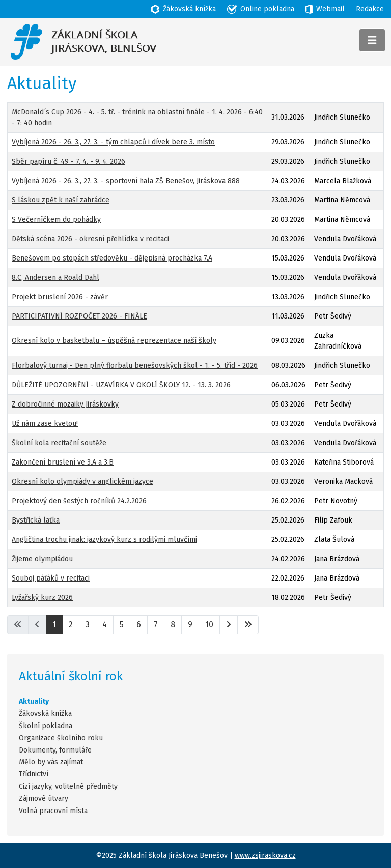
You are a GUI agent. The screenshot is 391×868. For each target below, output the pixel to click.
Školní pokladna (46, 726)
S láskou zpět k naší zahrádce (61, 200)
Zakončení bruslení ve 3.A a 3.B (63, 462)
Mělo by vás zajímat (51, 762)
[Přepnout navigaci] (372, 40)
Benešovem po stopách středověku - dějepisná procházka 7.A (112, 258)
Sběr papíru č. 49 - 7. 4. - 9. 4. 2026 (68, 162)
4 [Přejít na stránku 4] (105, 625)
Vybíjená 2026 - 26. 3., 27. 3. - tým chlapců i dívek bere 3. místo (113, 142)
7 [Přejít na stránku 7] (156, 625)
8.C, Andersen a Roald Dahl (55, 278)
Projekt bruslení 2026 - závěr (60, 297)
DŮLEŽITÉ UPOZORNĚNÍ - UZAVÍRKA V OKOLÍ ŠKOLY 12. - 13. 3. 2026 (121, 385)
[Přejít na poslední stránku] (248, 625)
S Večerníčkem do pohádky (56, 220)
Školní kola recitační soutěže (59, 443)
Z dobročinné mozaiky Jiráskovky (65, 404)
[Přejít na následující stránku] (229, 625)
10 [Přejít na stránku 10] (209, 625)
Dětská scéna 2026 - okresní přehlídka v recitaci (90, 239)
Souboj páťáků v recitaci (51, 578)
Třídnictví (34, 774)
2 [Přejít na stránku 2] (71, 625)
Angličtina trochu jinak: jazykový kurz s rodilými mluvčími (104, 540)
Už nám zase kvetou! (45, 424)
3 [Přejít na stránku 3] (88, 625)
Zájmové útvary (44, 799)
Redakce (370, 9)
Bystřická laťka (36, 520)
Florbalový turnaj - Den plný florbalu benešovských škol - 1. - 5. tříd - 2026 (135, 366)
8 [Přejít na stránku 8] (173, 625)
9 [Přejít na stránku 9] (190, 625)
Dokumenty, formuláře (55, 750)
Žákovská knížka (45, 714)
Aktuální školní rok (71, 676)
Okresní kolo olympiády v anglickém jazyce (82, 482)
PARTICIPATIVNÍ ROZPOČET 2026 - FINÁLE (79, 316)
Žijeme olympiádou (42, 559)
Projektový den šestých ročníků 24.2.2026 (79, 501)
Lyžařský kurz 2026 (42, 598)
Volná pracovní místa (53, 811)
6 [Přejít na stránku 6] (139, 625)
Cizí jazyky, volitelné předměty (68, 787)
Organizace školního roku (61, 738)
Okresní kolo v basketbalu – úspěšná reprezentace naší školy (114, 341)
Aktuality (34, 702)
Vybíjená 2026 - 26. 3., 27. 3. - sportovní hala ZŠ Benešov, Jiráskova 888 (126, 181)
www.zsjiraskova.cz (265, 856)
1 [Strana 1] (54, 625)
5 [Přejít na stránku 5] (122, 625)
